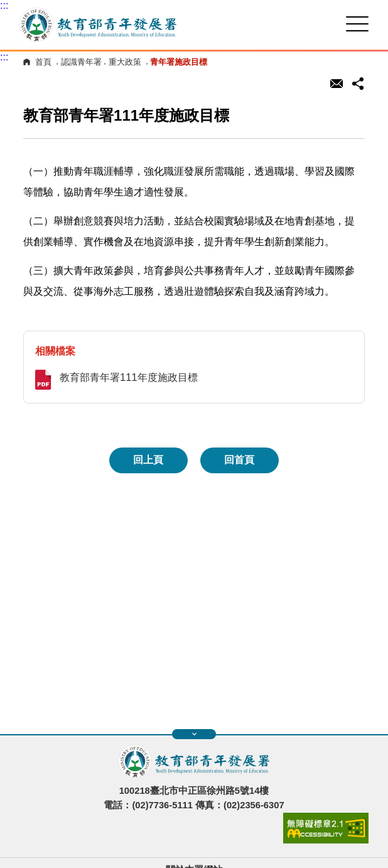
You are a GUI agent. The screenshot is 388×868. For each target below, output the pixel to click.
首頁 (43, 62)
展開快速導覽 (194, 734)
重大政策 (125, 62)
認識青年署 (81, 62)
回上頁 (148, 460)
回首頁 (239, 460)
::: (4, 5)
